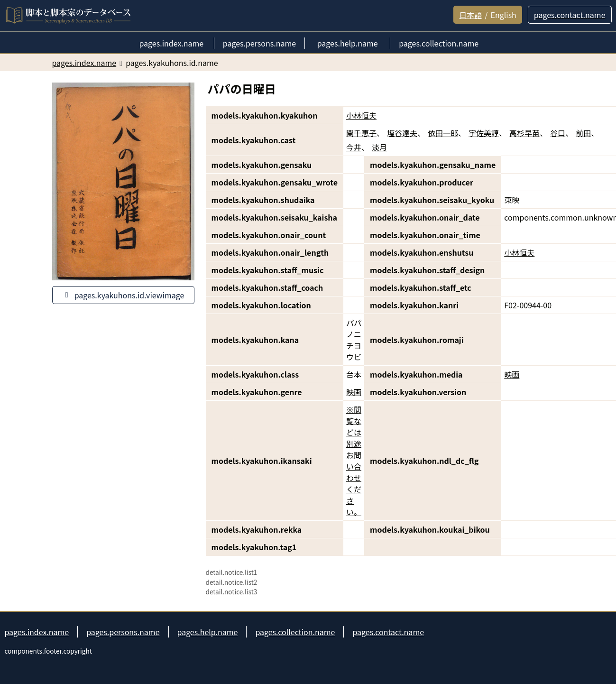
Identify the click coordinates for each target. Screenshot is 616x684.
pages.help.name (208, 632)
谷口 (558, 133)
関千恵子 (361, 133)
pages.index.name (37, 632)
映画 (512, 374)
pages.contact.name (388, 632)
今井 (354, 147)
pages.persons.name (123, 632)
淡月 (379, 147)
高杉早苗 (524, 133)
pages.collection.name (295, 632)
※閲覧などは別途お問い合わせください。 (354, 461)
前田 (583, 133)
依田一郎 (443, 133)
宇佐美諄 (484, 133)
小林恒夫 (361, 115)
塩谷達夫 (402, 133)
